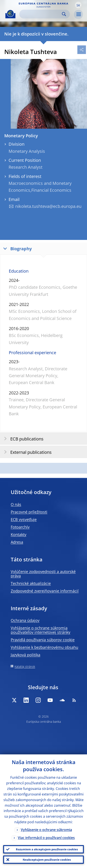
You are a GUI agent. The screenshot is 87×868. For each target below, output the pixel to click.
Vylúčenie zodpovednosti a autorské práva (43, 574)
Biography (16, 248)
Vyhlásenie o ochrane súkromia (46, 830)
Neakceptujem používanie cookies (47, 860)
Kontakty (19, 534)
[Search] (41, 14)
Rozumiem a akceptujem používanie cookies (47, 849)
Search (64, 14)
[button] (78, 5)
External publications (26, 452)
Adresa (17, 542)
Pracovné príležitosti (29, 512)
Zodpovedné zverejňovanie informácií (45, 591)
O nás (16, 504)
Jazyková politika (25, 655)
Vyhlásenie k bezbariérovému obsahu (44, 647)
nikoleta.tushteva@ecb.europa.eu (48, 206)
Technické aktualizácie (31, 583)
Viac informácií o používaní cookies (46, 838)
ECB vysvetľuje (24, 519)
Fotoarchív (20, 527)
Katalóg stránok (25, 666)
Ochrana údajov (25, 620)
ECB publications (22, 439)
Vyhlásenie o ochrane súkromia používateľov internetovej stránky (40, 630)
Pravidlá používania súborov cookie (43, 640)
